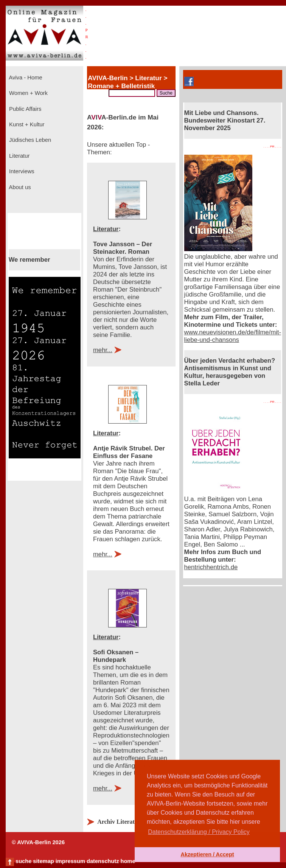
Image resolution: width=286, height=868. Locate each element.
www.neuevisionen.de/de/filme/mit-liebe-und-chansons (233, 336)
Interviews (21, 171)
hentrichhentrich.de (211, 567)
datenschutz (103, 861)
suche (23, 861)
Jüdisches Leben (29, 140)
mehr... (103, 350)
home (128, 861)
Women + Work (28, 93)
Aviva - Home (25, 78)
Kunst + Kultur (26, 124)
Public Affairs (24, 109)
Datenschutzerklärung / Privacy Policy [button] (199, 832)
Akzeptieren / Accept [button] (207, 854)
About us (19, 187)
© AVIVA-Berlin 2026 (38, 842)
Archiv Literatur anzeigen (131, 822)
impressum (70, 861)
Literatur (19, 156)
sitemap (43, 861)
